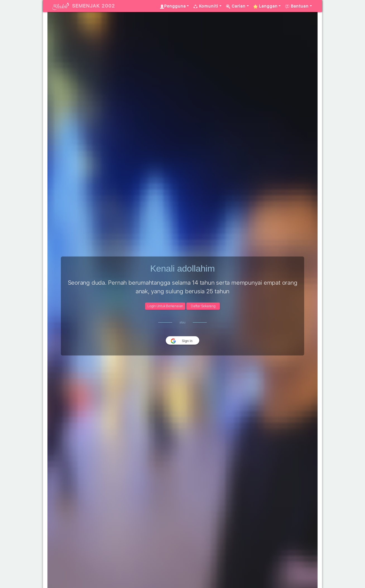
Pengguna (173, 6)
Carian (236, 6)
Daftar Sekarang (203, 306)
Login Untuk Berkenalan (165, 306)
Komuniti (206, 6)
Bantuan (297, 6)
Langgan (266, 6)
